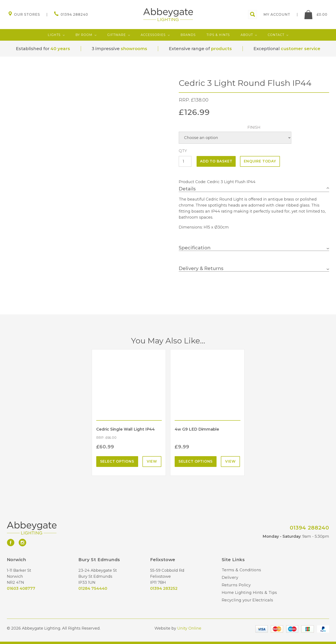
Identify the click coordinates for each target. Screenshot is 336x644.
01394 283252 (164, 588)
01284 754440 (93, 588)
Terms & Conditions (241, 570)
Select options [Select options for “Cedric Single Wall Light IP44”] (117, 461)
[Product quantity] (185, 161)
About (247, 35)
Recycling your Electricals (247, 600)
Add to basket (216, 161)
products (221, 49)
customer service (301, 49)
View (152, 461)
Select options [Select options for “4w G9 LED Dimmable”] (196, 461)
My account (277, 15)
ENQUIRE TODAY (260, 161)
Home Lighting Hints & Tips (249, 593)
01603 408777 (21, 588)
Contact (276, 35)
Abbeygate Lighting (168, 15)
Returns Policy (236, 585)
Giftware (117, 35)
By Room (84, 35)
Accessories (153, 35)
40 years (60, 49)
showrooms (134, 49)
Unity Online (189, 628)
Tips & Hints (218, 35)
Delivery (230, 578)
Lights (54, 35)
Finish (254, 127)
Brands (188, 35)
